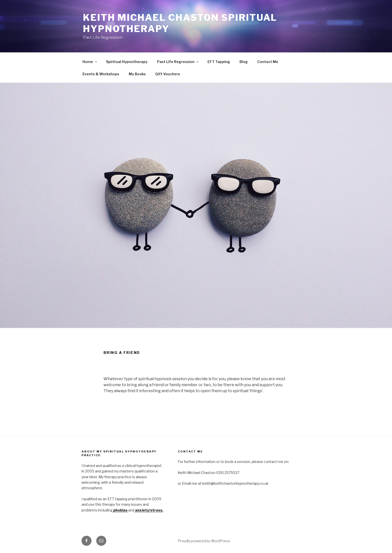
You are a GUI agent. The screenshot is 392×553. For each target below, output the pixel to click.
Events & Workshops (101, 74)
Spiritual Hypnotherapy (127, 62)
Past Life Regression (178, 62)
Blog (244, 62)
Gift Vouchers (168, 74)
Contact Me (268, 62)
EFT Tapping (219, 62)
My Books (137, 74)
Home (90, 62)
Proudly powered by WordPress (204, 541)
